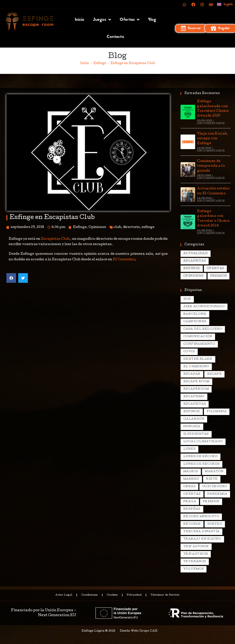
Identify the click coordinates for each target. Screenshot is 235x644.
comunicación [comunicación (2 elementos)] (198, 337)
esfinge (148, 227)
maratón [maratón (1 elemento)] (214, 472)
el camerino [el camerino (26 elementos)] (196, 367)
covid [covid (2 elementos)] (189, 352)
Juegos (102, 20)
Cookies (112, 595)
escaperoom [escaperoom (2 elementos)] (196, 389)
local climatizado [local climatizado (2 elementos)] (203, 442)
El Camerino (124, 260)
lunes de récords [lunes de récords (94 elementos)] (201, 464)
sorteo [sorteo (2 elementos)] (215, 524)
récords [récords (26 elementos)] (192, 524)
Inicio (80, 20)
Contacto (115, 37)
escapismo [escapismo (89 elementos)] (194, 397)
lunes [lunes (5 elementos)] (189, 449)
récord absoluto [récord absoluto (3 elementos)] (201, 517)
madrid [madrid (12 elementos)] (191, 472)
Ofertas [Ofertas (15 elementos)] (215, 269)
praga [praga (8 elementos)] (190, 502)
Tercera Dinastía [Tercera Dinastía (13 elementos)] (201, 532)
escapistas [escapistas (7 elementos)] (195, 404)
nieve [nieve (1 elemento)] (212, 479)
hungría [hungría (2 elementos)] (192, 427)
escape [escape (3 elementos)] (214, 374)
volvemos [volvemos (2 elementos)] (194, 569)
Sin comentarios (211, 124)
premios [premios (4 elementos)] (211, 502)
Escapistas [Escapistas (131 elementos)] (195, 261)
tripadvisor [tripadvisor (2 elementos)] (196, 554)
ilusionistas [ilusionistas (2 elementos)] (196, 434)
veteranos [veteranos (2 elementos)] (195, 562)
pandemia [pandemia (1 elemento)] (217, 494)
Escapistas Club (55, 239)
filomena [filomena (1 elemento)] (217, 412)
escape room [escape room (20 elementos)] (196, 382)
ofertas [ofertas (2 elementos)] (192, 494)
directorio (131, 227)
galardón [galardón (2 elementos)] (194, 419)
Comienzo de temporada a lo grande (211, 166)
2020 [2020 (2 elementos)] (187, 299)
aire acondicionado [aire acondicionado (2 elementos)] (204, 307)
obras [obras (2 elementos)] (189, 487)
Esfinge (80, 227)
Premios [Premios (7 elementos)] (219, 276)
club (117, 227)
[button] (11, 278)
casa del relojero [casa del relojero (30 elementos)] (203, 329)
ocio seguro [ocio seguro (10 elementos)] (215, 487)
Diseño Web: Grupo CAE (139, 631)
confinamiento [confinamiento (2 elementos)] (199, 344)
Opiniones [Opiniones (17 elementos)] (194, 276)
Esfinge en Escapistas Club (133, 63)
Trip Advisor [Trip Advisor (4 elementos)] (196, 547)
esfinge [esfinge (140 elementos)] (192, 412)
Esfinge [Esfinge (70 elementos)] (192, 269)
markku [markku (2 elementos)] (191, 479)
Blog (152, 20)
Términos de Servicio (165, 595)
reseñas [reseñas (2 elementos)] (192, 509)
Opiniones (97, 227)
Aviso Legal (63, 595)
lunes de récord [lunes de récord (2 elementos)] (200, 457)
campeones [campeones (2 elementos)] (195, 322)
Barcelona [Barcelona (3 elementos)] (195, 314)
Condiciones (89, 595)
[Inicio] (84, 63)
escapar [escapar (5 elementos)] (192, 374)
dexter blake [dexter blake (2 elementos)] (198, 359)
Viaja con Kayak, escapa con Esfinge (212, 139)
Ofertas (130, 20)
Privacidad (134, 595)
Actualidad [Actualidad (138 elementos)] (196, 254)
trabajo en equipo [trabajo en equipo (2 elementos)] (202, 539)
